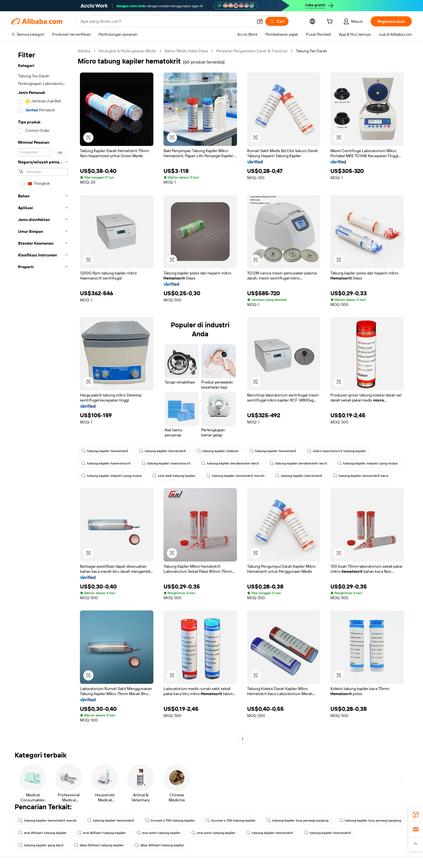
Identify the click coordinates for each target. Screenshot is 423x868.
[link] (416, 815)
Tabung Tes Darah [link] (311, 51)
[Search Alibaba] (166, 21)
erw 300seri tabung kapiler (42, 833)
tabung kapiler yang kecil (41, 845)
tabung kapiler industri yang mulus (368, 463)
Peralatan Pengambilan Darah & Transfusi (252, 51)
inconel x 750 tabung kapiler (170, 820)
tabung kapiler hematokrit (105, 451)
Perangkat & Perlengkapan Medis (127, 51)
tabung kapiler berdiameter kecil (230, 463)
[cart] (331, 22)
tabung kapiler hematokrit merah (235, 476)
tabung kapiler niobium (218, 451)
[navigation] (43, 396)
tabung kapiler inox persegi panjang (297, 820)
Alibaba (84, 51)
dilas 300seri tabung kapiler (99, 845)
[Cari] (277, 21)
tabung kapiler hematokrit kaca (361, 476)
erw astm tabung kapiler (159, 833)
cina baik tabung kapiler (174, 476)
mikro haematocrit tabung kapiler (337, 451)
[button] (260, 21)
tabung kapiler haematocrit (106, 463)
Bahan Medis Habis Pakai (186, 51)
